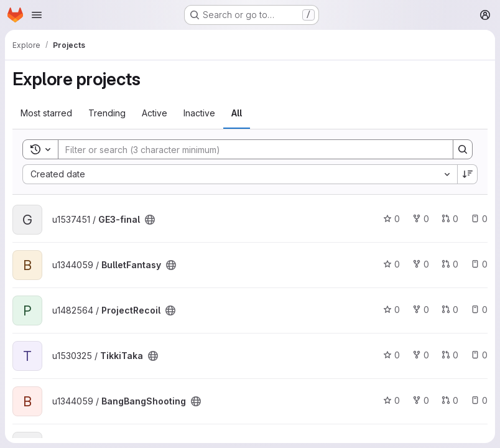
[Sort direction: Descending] (468, 174)
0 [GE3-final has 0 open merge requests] (450, 219)
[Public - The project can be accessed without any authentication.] (150, 220)
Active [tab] (155, 113)
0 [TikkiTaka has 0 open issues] (479, 355)
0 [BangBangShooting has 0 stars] (391, 400)
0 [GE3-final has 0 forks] (421, 219)
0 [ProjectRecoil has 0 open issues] (479, 310)
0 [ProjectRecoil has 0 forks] (421, 310)
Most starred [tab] (46, 113)
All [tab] (237, 113)
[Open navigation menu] (37, 15)
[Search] (249, 149)
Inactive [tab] (199, 113)
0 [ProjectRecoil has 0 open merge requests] (450, 310)
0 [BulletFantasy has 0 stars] (391, 264)
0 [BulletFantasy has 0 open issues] (479, 264)
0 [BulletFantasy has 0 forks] (421, 264)
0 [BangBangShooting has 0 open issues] (479, 400)
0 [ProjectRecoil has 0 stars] (391, 310)
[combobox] (240, 174)
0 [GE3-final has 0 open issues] (479, 219)
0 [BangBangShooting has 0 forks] (421, 400)
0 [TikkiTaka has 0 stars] (391, 355)
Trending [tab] (107, 113)
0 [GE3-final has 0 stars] (391, 219)
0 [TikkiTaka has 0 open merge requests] (450, 355)
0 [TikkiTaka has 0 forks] (421, 355)
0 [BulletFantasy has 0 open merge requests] (450, 264)
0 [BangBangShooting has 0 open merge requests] (450, 400)
